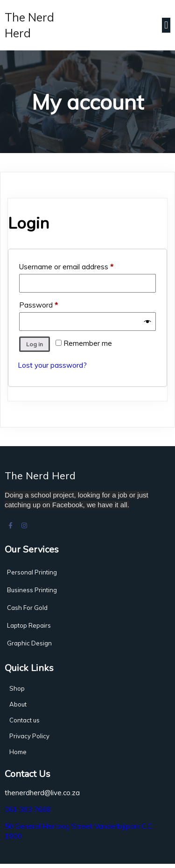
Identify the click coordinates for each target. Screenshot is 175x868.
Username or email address (81, 268)
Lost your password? (52, 367)
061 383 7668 (28, 813)
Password (53, 306)
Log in (35, 346)
